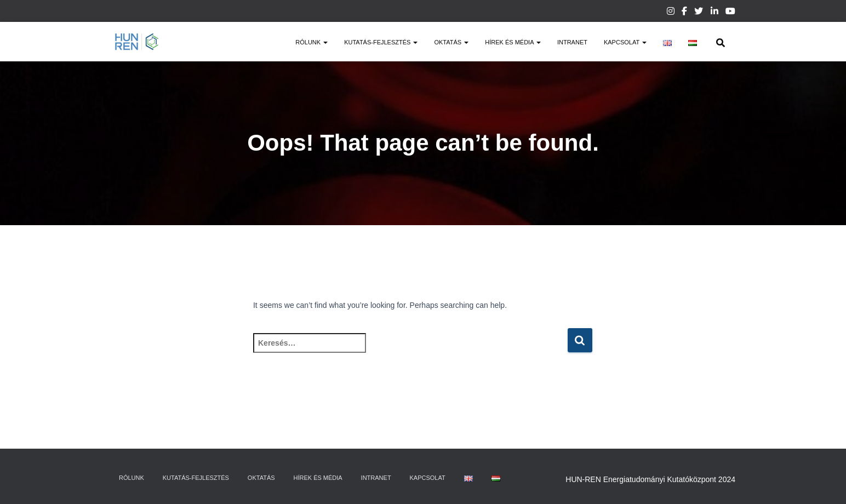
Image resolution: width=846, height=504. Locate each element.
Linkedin (714, 13)
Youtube (730, 13)
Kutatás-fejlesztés (381, 42)
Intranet (572, 42)
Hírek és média (513, 42)
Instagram (671, 13)
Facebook (684, 13)
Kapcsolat (625, 42)
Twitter (699, 13)
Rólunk (311, 42)
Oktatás (451, 42)
